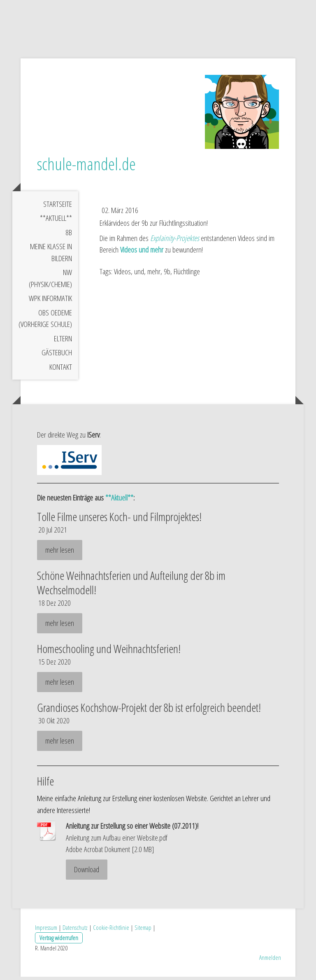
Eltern (63, 342)
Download (87, 873)
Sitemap (143, 931)
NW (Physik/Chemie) (50, 282)
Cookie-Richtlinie (111, 931)
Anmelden (270, 961)
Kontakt (61, 370)
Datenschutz (75, 931)
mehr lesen (60, 554)
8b (69, 236)
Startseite (58, 207)
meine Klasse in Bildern (51, 256)
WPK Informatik (50, 302)
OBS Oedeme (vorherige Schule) (45, 322)
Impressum (46, 931)
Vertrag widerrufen (59, 941)
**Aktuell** (56, 222)
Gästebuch (57, 356)
